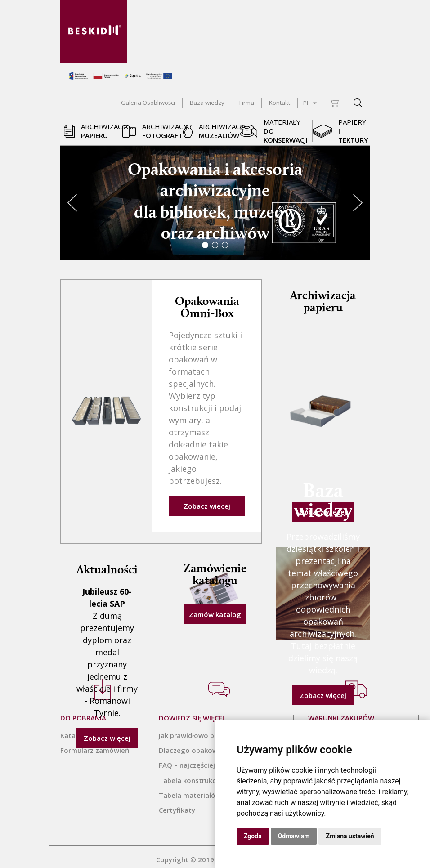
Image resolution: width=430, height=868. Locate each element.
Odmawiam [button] (294, 836)
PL (310, 103)
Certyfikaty (177, 804)
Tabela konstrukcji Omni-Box (206, 774)
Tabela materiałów (190, 789)
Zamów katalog (215, 609)
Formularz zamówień (95, 745)
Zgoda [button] (253, 836)
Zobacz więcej (207, 501)
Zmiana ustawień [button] (350, 836)
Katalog (73, 730)
